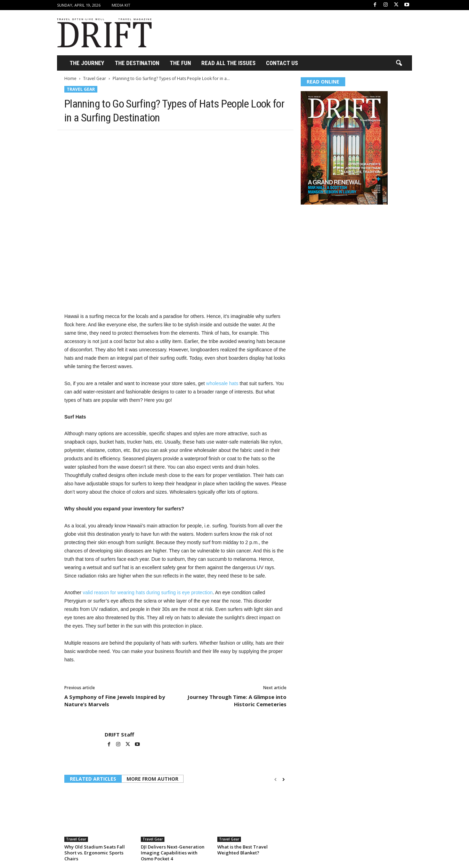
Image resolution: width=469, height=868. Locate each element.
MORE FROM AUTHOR (152, 779)
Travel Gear (95, 78)
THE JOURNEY (87, 63)
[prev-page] (276, 779)
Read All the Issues (228, 63)
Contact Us (282, 63)
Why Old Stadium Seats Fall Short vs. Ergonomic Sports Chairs (95, 853)
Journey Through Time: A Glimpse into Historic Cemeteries (237, 700)
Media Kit (121, 5)
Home (70, 78)
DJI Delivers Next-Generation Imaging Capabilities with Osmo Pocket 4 (173, 853)
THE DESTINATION (137, 63)
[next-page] (284, 779)
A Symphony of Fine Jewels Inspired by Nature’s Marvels (115, 700)
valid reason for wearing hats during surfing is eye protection (148, 592)
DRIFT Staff (119, 734)
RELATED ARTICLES (93, 779)
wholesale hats (222, 383)
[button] (399, 63)
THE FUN (180, 63)
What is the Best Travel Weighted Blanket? (242, 850)
